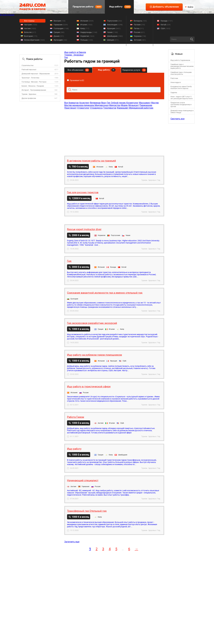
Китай (166, 25)
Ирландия (60, 40)
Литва (139, 28)
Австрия (31, 25)
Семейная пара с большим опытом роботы (181, 73)
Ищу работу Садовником (180, 60)
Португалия (114, 21)
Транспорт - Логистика (30, 78)
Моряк (124, 105)
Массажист (145, 103)
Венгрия (60, 21)
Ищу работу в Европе (75, 52)
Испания (87, 21)
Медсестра (115, 105)
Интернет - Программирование (34, 90)
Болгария (31, 36)
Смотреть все (177, 119)
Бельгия (30, 32)
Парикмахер (146, 105)
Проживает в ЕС (76, 80)
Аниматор (74, 103)
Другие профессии (29, 98)
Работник (174, 78)
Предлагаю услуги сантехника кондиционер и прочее (181, 105)
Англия (30, 28)
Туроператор (110, 108)
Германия (61, 25)
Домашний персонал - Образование (36, 74)
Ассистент (84, 103)
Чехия (112, 32)
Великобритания (34, 40)
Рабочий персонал (29, 70)
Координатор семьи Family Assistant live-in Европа (181, 87)
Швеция (113, 40)
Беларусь (140, 21)
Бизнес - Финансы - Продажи (33, 86)
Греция (59, 32)
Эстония (140, 40)
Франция (114, 28)
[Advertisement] (114, 131)
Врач (104, 103)
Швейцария (115, 36)
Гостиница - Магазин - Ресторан (34, 82)
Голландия (61, 28)
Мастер (155, 103)
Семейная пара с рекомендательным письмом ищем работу (182, 66)
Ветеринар (95, 103)
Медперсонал (102, 105)
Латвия (139, 25)
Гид (66, 57)
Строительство (28, 65)
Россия (139, 32)
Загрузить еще (72, 542)
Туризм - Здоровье (29, 94)
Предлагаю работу (87, 7)
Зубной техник (119, 103)
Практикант (70, 108)
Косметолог (132, 103)
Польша (87, 40)
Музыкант (134, 105)
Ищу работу (120, 7)
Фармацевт (123, 108)
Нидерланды (89, 32)
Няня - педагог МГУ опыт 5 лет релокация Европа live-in (182, 98)
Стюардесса (96, 108)
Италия (86, 25)
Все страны (29, 21)
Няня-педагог (176, 82)
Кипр (85, 28)
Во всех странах (7, 15)
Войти (190, 7)
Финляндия (115, 25)
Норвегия (87, 36)
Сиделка (174, 93)
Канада (167, 21)
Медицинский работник (141, 108)
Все (66, 103)
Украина (140, 36)
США (165, 28)
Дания (59, 36)
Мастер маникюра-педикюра (79, 105)
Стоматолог (83, 108)
